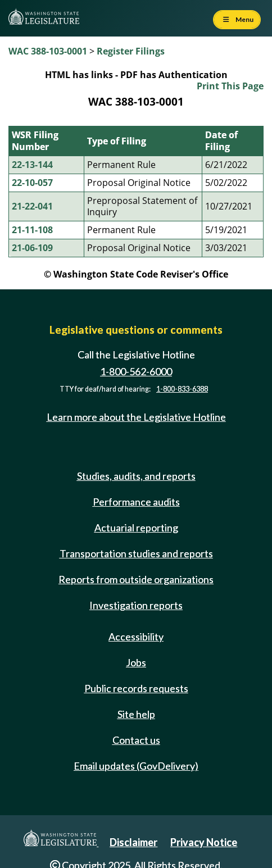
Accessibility (136, 637)
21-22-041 (32, 206)
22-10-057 (32, 183)
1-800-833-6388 (182, 389)
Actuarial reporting (136, 528)
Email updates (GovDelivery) (136, 766)
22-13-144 (32, 165)
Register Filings (131, 51)
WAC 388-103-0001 (48, 51)
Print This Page (230, 86)
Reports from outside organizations (136, 579)
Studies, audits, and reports (136, 476)
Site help (136, 714)
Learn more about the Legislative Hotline (136, 417)
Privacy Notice (204, 842)
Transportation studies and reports (136, 553)
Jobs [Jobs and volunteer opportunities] (136, 662)
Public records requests (136, 688)
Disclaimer (133, 842)
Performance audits (136, 502)
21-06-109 (32, 248)
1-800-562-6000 (136, 371)
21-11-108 (32, 230)
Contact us (136, 740)
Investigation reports (136, 605)
